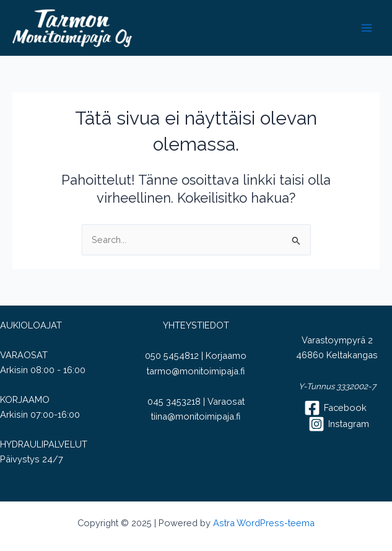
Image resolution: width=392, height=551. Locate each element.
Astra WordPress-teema (264, 523)
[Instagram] (339, 424)
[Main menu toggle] (367, 28)
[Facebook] (335, 408)
